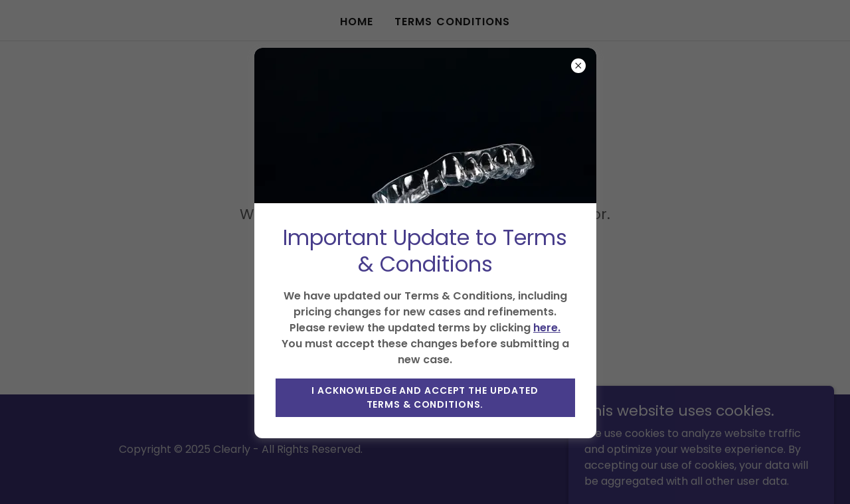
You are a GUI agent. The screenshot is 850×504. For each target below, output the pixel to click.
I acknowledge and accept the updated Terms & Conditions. (425, 397)
